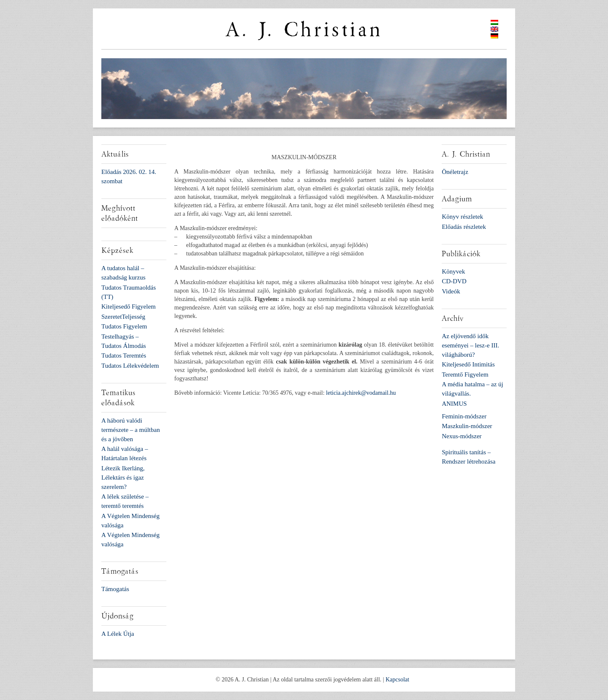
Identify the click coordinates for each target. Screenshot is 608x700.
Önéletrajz (455, 172)
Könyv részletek (462, 217)
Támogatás (115, 589)
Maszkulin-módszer (467, 426)
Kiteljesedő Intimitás (468, 364)
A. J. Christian (304, 30)
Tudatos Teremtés (124, 355)
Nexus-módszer (461, 436)
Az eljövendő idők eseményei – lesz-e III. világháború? (470, 345)
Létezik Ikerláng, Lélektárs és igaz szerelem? (123, 478)
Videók (451, 291)
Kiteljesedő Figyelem (129, 307)
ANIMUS (454, 404)
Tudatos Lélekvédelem (130, 366)
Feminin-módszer (464, 416)
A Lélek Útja (118, 634)
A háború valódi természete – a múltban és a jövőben (131, 430)
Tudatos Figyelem (124, 326)
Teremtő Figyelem (465, 374)
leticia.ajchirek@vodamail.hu (361, 393)
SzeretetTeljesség (123, 317)
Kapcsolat (397, 680)
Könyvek (453, 271)
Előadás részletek (464, 227)
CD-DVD (454, 281)
